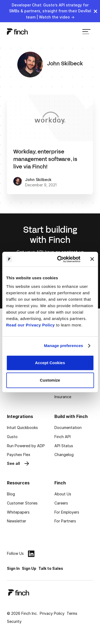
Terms (72, 613)
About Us (63, 494)
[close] (95, 11)
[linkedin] (31, 554)
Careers (61, 503)
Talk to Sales (51, 568)
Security (14, 621)
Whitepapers (18, 512)
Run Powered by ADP (26, 446)
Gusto (12, 437)
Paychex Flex (19, 455)
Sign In (13, 568)
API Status (64, 446)
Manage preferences (64, 346)
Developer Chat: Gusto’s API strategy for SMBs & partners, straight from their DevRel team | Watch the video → (50, 11)
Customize (50, 380)
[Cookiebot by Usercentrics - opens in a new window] (60, 259)
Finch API (63, 437)
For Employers (67, 512)
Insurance (63, 397)
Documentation (68, 428)
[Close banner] (92, 259)
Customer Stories (22, 503)
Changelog (64, 455)
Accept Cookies (50, 363)
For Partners (65, 521)
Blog (11, 494)
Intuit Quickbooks (22, 428)
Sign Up (29, 568)
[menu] (86, 32)
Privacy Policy (52, 613)
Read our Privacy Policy (30, 325)
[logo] (17, 32)
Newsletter (17, 521)
